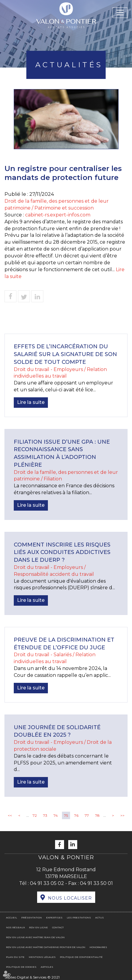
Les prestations (79, 918)
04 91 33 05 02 (47, 883)
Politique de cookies (21, 967)
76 (76, 815)
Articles (47, 967)
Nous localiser (70, 898)
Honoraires (98, 947)
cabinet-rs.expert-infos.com (58, 215)
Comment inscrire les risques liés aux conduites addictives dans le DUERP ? (62, 552)
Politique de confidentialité (81, 957)
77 (87, 815)
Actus (100, 918)
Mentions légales (42, 957)
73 (45, 815)
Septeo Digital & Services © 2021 (32, 977)
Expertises (54, 918)
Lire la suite (31, 402)
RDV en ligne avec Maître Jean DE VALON (35, 937)
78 (97, 815)
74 (56, 815)
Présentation (32, 918)
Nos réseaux (15, 927)
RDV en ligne (38, 927)
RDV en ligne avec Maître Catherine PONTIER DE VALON (46, 947)
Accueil (12, 918)
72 (35, 815)
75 (66, 815)
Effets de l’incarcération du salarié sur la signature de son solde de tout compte (65, 354)
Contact (58, 927)
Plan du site (15, 957)
